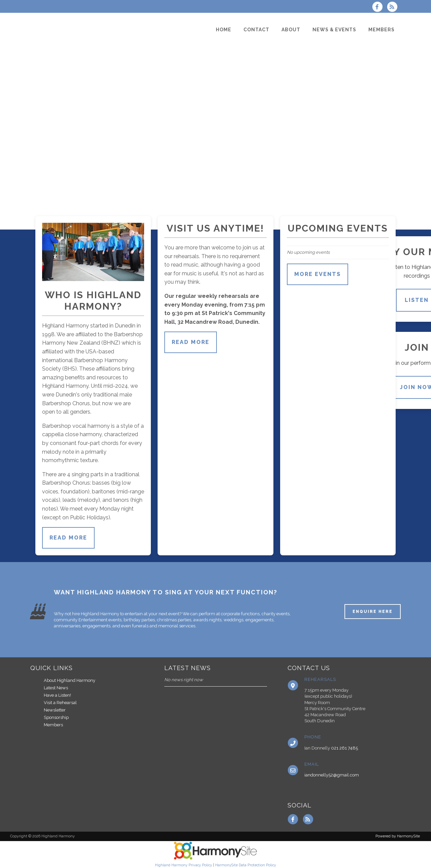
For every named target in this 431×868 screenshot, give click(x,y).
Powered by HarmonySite (398, 836)
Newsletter (55, 710)
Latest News (56, 688)
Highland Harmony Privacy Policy (184, 865)
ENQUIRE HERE (373, 612)
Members (53, 725)
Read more (68, 538)
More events (318, 274)
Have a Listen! (57, 695)
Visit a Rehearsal (60, 703)
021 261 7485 (344, 748)
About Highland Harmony (70, 680)
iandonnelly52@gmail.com (332, 775)
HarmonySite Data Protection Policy (246, 865)
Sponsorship (56, 717)
